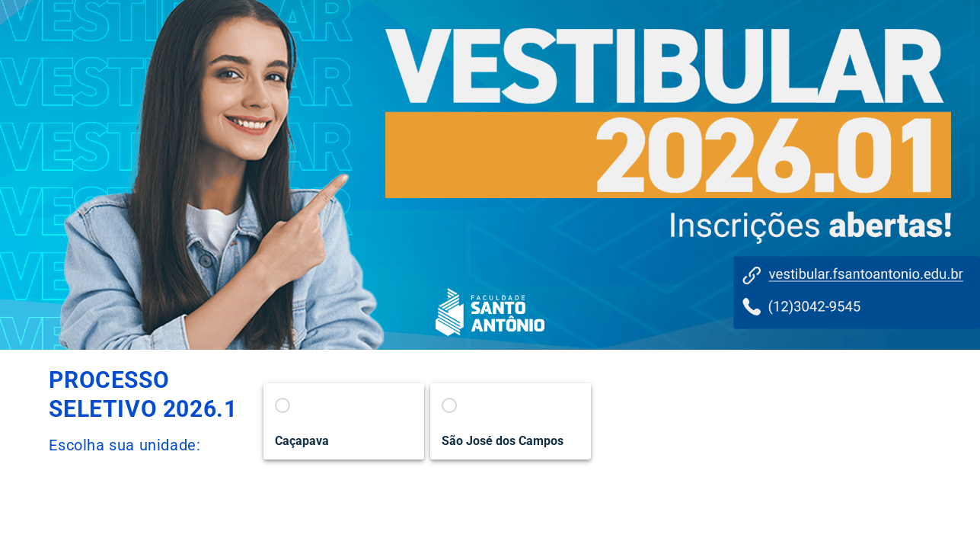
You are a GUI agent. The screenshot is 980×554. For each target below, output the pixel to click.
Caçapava (302, 441)
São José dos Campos (503, 441)
